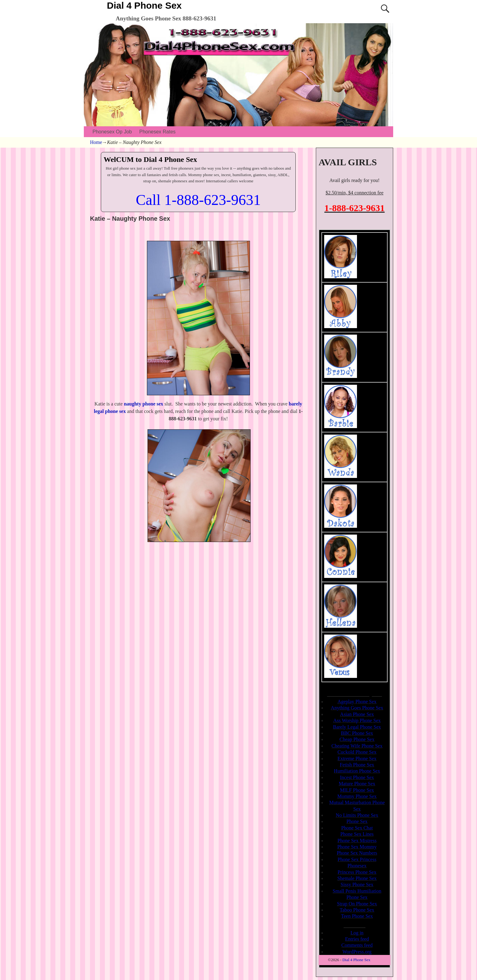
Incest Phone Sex (357, 777)
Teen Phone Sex (357, 916)
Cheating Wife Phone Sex (357, 746)
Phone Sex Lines (357, 834)
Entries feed (357, 939)
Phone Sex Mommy (357, 847)
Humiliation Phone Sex (357, 771)
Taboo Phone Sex (357, 910)
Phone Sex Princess (357, 859)
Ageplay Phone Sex (357, 702)
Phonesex (357, 866)
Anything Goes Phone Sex (357, 708)
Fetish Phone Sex (357, 765)
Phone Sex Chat (357, 828)
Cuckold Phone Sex (357, 752)
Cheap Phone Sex (357, 739)
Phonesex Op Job (112, 132)
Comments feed (357, 945)
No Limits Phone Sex (357, 815)
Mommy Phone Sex (357, 796)
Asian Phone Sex (357, 714)
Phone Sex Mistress (357, 841)
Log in (357, 933)
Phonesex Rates (157, 132)
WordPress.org (357, 952)
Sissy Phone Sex (357, 885)
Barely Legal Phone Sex (357, 727)
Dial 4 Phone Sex (144, 5)
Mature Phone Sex (357, 784)
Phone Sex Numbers (357, 853)
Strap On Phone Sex (357, 904)
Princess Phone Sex (357, 872)
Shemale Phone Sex (357, 878)
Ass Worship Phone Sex (357, 720)
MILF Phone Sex (357, 790)
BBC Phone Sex (357, 733)
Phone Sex (357, 821)
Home (96, 142)
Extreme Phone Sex (357, 759)
